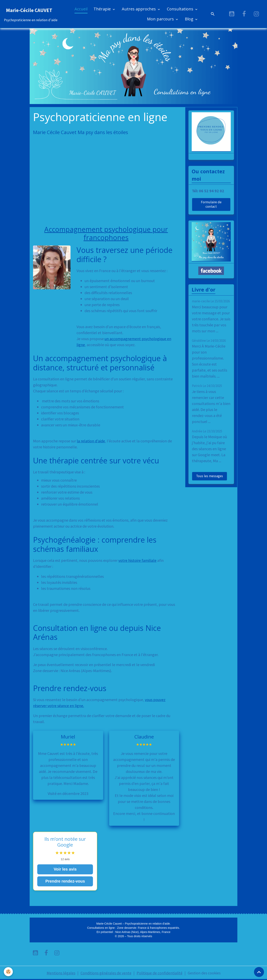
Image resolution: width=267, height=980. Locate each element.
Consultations (181, 9)
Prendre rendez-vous (65, 881)
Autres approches (139, 9)
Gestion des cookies (204, 973)
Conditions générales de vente (106, 973)
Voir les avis (65, 869)
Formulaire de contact (211, 204)
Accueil (81, 9)
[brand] (31, 14)
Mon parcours (161, 19)
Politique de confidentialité (160, 973)
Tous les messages (210, 476)
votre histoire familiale (137, 560)
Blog (190, 19)
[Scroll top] (259, 972)
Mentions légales (61, 973)
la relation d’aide (91, 441)
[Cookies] (9, 972)
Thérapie (103, 9)
